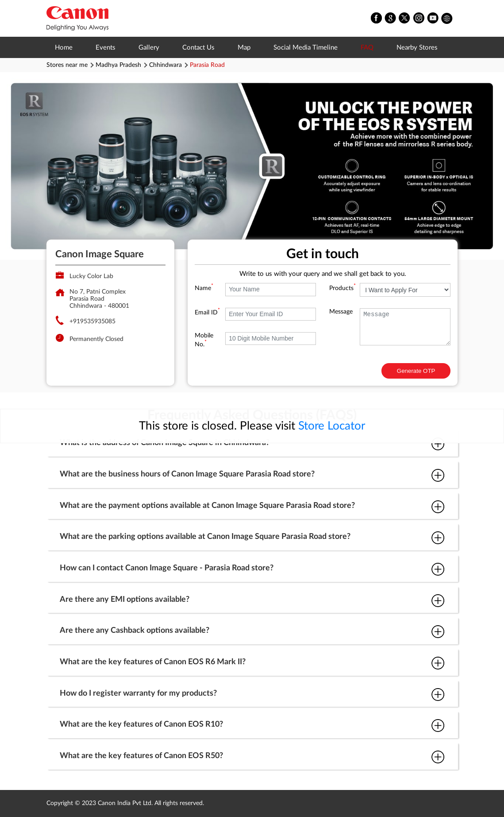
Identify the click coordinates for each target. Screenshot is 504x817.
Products (342, 288)
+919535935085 (92, 321)
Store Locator (332, 426)
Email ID (207, 313)
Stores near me (67, 65)
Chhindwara (165, 65)
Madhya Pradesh (118, 65)
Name (204, 288)
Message (341, 312)
